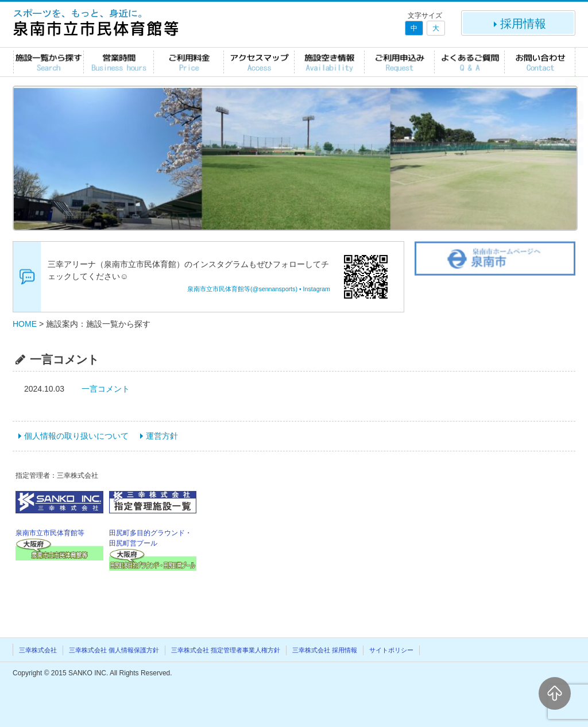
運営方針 (162, 436)
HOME (25, 324)
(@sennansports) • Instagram (290, 289)
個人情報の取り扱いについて (76, 436)
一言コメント (106, 389)
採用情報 (519, 24)
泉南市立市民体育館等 (219, 289)
